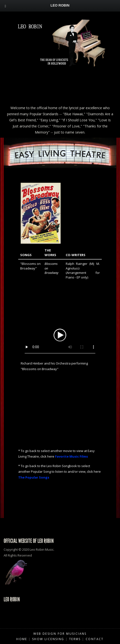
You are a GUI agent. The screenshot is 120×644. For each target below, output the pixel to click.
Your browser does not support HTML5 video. (60, 334)
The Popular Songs (34, 477)
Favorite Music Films (71, 456)
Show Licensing (48, 639)
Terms (75, 639)
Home (22, 639)
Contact (95, 639)
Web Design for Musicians (60, 634)
